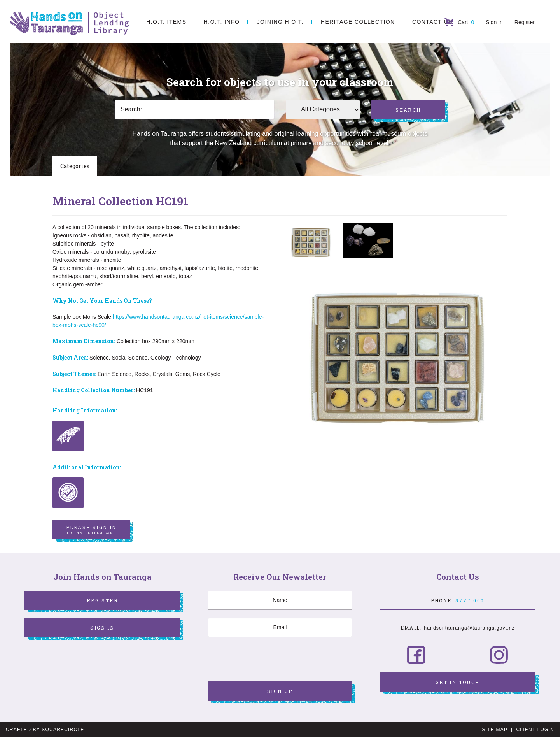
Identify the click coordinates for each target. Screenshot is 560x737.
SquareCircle (63, 730)
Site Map (495, 730)
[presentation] (267, 660)
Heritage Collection (358, 22)
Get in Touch (458, 682)
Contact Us (432, 22)
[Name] (280, 600)
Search (408, 110)
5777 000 (470, 600)
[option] (311, 242)
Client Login (535, 730)
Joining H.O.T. (280, 22)
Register (525, 22)
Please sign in (91, 530)
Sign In (494, 22)
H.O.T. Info (222, 22)
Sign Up (280, 691)
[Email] (280, 628)
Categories (75, 166)
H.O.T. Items (166, 22)
